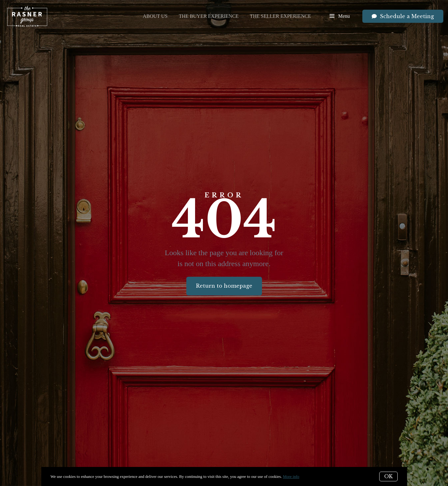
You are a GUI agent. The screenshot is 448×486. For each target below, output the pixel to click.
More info (291, 476)
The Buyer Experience (209, 16)
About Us (155, 16)
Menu (340, 17)
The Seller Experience (280, 16)
